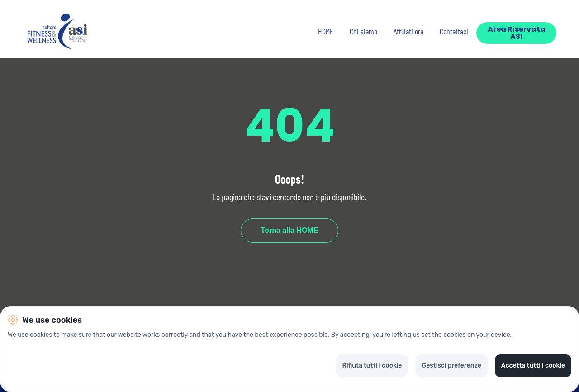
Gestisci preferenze (451, 366)
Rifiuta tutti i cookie (372, 366)
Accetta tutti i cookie (533, 366)
